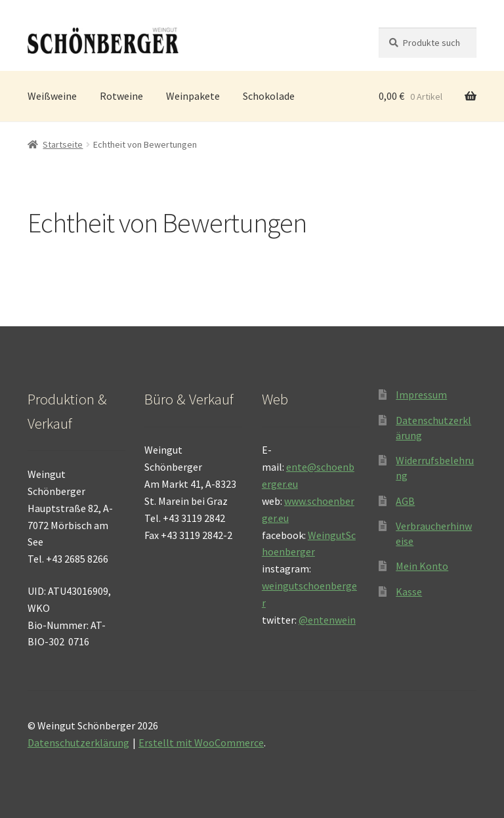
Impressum (421, 395)
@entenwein (327, 620)
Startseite (63, 144)
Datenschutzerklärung (78, 743)
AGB (405, 501)
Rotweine (121, 96)
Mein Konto (422, 566)
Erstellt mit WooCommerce (201, 743)
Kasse (409, 592)
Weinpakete (193, 96)
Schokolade (269, 96)
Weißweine (52, 96)
